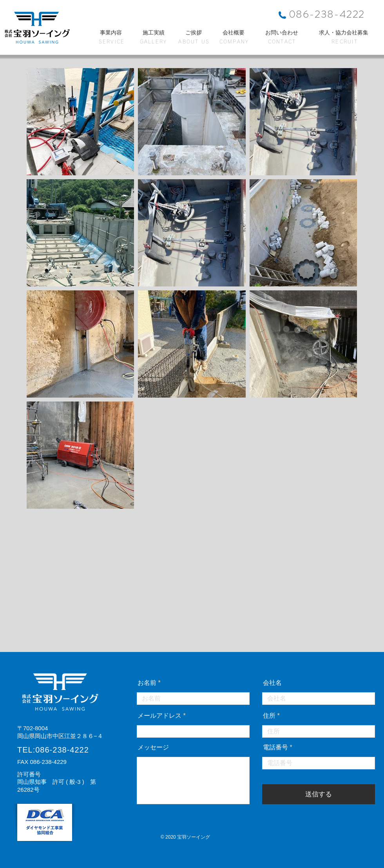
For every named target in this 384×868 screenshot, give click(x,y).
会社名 (272, 683)
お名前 (147, 683)
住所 (269, 716)
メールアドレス (159, 716)
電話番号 (275, 747)
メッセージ (153, 747)
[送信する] (319, 794)
